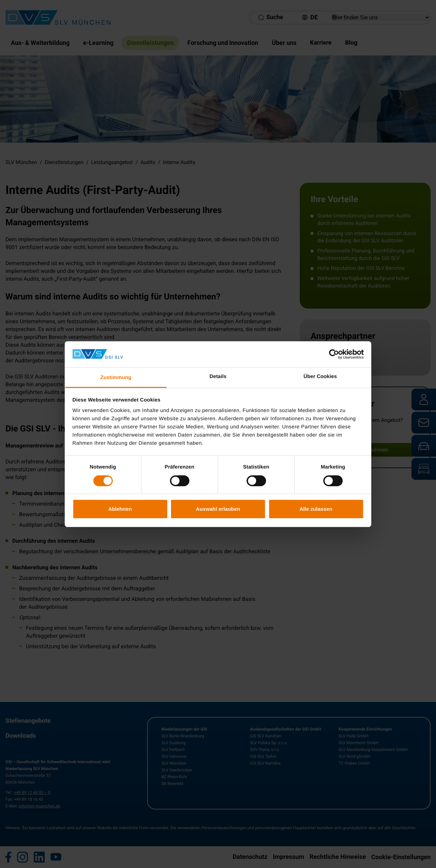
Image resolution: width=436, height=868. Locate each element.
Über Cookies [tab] (320, 376)
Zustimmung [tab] (116, 378)
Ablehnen (120, 509)
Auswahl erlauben (218, 509)
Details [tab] (218, 376)
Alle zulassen (316, 509)
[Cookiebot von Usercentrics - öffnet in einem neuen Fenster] (334, 354)
